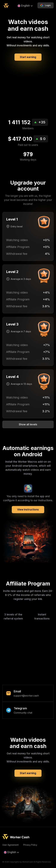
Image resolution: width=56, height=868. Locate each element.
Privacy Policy (30, 845)
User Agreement (10, 845)
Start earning (28, 57)
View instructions (28, 510)
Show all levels (28, 424)
